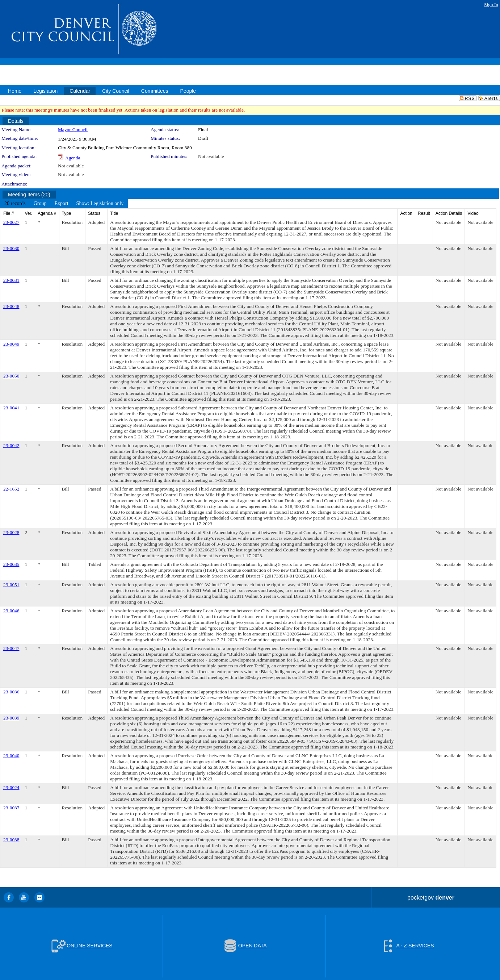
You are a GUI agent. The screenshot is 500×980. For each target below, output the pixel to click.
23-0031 (11, 280)
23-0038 (11, 840)
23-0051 (11, 585)
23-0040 (11, 756)
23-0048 (11, 306)
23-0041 (11, 408)
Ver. (28, 213)
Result (424, 213)
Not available (211, 156)
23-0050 (11, 376)
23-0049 (11, 344)
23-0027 (11, 222)
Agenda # (47, 213)
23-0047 (11, 648)
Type (67, 213)
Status (94, 213)
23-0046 (11, 611)
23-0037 (11, 808)
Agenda (73, 158)
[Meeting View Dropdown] (100, 204)
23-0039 (11, 718)
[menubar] (64, 204)
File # (9, 213)
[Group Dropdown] (40, 204)
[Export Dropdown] (61, 204)
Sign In (491, 5)
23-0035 (11, 564)
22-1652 (11, 489)
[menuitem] (15, 204)
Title (114, 213)
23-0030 (11, 248)
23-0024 (11, 787)
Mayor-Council (73, 130)
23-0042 (11, 445)
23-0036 (11, 692)
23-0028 (11, 532)
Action (406, 213)
